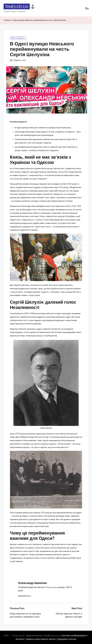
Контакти (20, 639)
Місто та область (18, 38)
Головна (7, 20)
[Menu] (87, 8)
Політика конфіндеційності (75, 636)
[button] (24, 596)
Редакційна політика (67, 639)
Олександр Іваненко (32, 583)
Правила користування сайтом (41, 639)
